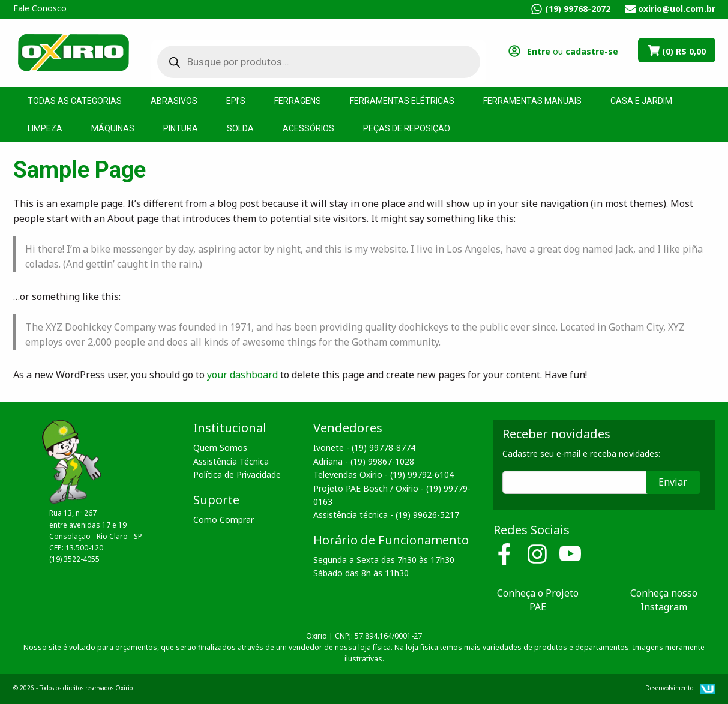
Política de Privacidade (237, 474)
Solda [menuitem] (240, 128)
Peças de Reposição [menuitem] (407, 128)
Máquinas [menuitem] (113, 128)
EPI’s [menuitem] (236, 101)
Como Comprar (224, 519)
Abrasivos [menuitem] (174, 101)
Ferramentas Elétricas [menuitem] (402, 101)
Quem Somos (220, 447)
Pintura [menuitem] (181, 128)
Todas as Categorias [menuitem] (75, 101)
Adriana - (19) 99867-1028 (364, 461)
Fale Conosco (40, 8)
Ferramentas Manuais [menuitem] (532, 101)
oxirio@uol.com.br (677, 9)
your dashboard (242, 375)
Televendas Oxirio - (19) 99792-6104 (384, 474)
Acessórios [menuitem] (308, 128)
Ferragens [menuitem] (298, 101)
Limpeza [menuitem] (45, 128)
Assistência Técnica (231, 461)
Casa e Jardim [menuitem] (641, 101)
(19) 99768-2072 (578, 9)
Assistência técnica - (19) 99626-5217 (386, 515)
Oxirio (73, 52)
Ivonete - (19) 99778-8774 (364, 447)
